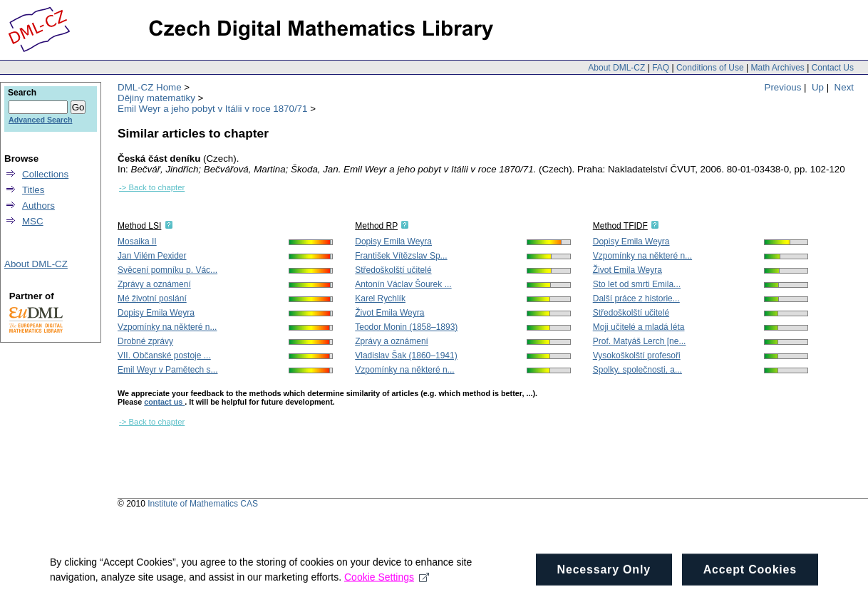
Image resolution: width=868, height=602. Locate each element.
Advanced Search (40, 120)
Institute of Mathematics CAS (203, 504)
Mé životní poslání (152, 299)
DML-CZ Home (150, 87)
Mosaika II (137, 242)
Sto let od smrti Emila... (637, 284)
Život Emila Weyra (389, 313)
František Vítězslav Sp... (401, 256)
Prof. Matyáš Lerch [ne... (640, 341)
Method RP (376, 226)
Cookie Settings (387, 584)
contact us (164, 402)
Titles (33, 190)
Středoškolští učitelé (393, 270)
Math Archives (777, 68)
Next (844, 87)
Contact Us (833, 68)
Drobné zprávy (145, 341)
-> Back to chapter (152, 187)
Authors (38, 206)
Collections (45, 174)
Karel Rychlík (380, 299)
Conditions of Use (710, 68)
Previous (783, 87)
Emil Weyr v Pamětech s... (167, 370)
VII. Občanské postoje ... (164, 356)
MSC (33, 221)
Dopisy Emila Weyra (156, 313)
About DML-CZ (616, 68)
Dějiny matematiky (156, 98)
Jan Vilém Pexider (152, 256)
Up (818, 87)
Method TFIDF (620, 226)
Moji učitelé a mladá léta (639, 327)
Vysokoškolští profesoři (637, 356)
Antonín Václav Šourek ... (403, 284)
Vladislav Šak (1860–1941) (406, 356)
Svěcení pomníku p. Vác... (167, 270)
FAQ (661, 68)
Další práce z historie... (636, 299)
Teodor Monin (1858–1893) (406, 327)
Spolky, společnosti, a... (637, 370)
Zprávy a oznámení (154, 284)
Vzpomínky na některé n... (167, 327)
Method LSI (139, 226)
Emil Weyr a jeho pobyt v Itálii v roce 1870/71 (212, 109)
